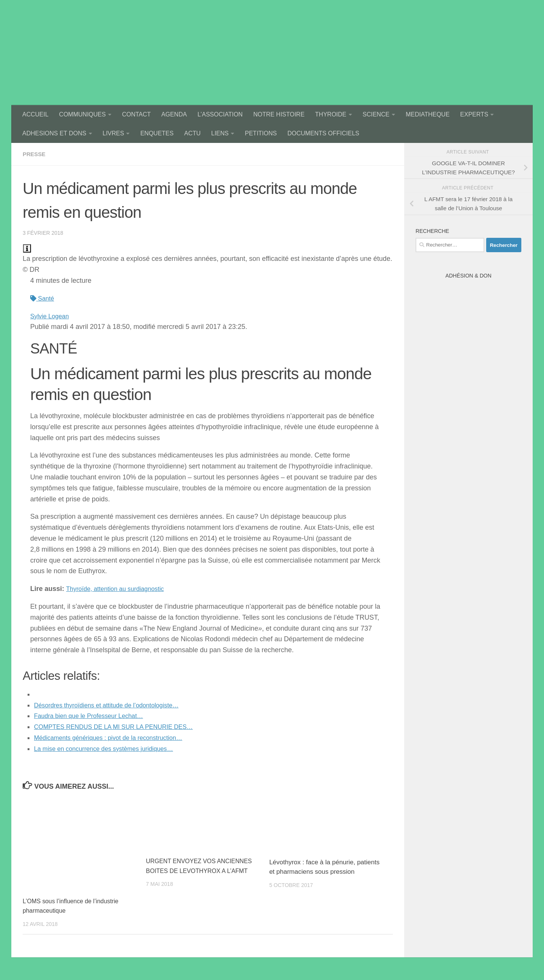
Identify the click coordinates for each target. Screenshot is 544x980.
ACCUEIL (35, 114)
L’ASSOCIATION (220, 114)
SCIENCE (376, 114)
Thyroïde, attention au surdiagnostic (120, 589)
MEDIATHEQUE (428, 114)
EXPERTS (474, 114)
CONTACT (136, 114)
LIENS (220, 133)
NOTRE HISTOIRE (279, 114)
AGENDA (174, 114)
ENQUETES (157, 133)
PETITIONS (261, 133)
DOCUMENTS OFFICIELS (323, 133)
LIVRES (114, 133)
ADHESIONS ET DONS (54, 133)
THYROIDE (331, 114)
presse (35, 154)
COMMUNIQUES (82, 114)
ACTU (192, 133)
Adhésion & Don (468, 276)
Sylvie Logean (52, 316)
